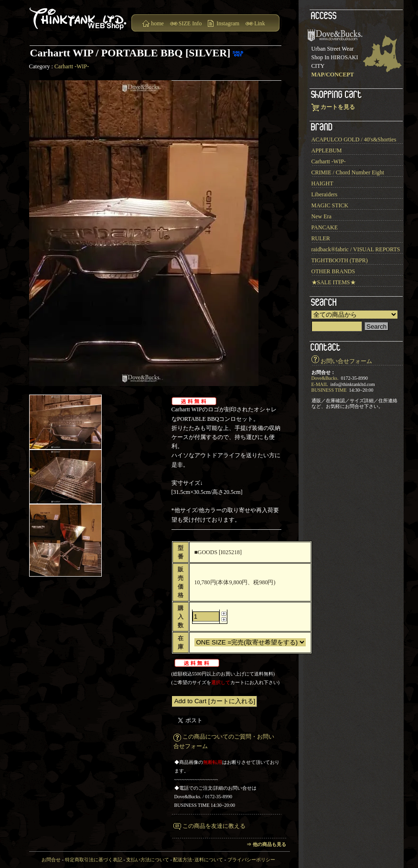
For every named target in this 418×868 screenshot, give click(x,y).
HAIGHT (322, 183)
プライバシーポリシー (251, 860)
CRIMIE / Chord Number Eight (348, 172)
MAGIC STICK (330, 205)
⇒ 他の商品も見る (266, 844)
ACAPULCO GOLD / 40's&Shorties (354, 139)
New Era (322, 216)
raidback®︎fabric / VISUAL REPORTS (356, 249)
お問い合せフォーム (346, 361)
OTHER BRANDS (333, 271)
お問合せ (51, 860)
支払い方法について (148, 860)
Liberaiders (325, 194)
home (157, 23)
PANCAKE (325, 227)
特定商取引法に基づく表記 (94, 860)
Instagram (228, 23)
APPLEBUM (327, 150)
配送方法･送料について (198, 860)
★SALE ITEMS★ (334, 282)
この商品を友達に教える (214, 826)
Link (260, 23)
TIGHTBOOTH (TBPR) (340, 260)
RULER (321, 238)
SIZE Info (190, 23)
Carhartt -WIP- (72, 66)
